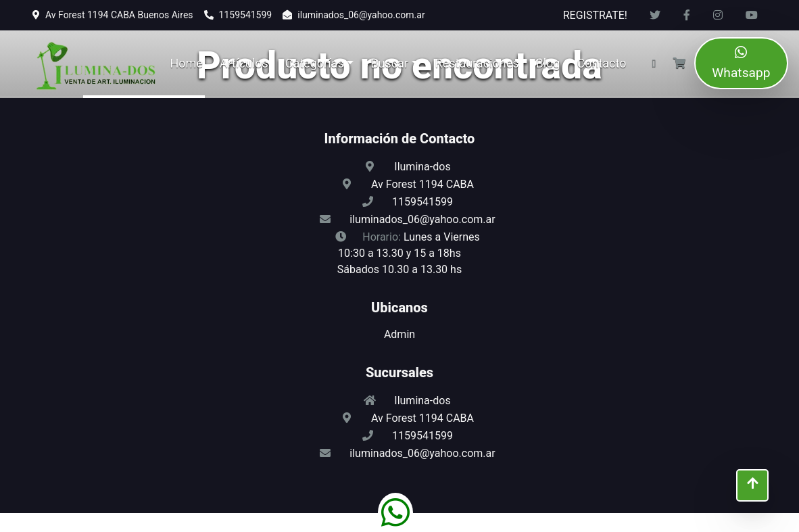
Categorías (315, 63)
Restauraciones (477, 63)
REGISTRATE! (595, 15)
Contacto (601, 63)
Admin (399, 334)
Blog (548, 63)
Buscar (389, 63)
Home (186, 63)
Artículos (244, 63)
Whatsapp (741, 63)
